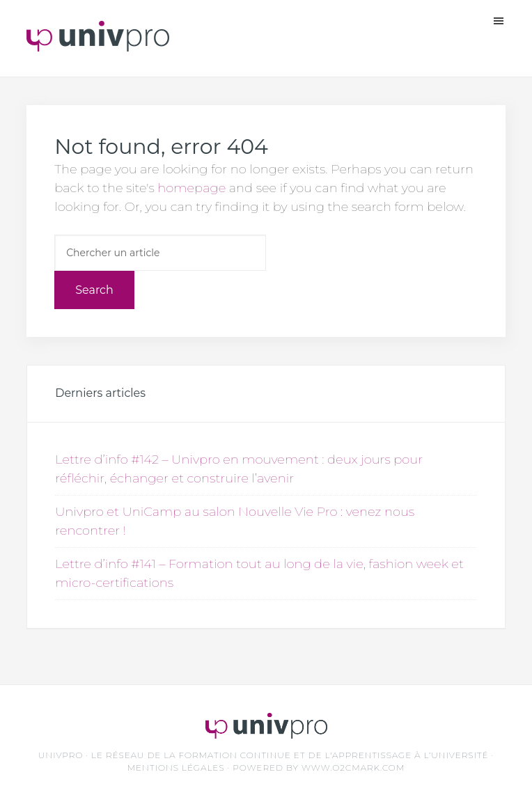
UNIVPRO (61, 755)
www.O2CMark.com (353, 768)
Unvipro (98, 42)
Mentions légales (176, 768)
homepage (191, 188)
